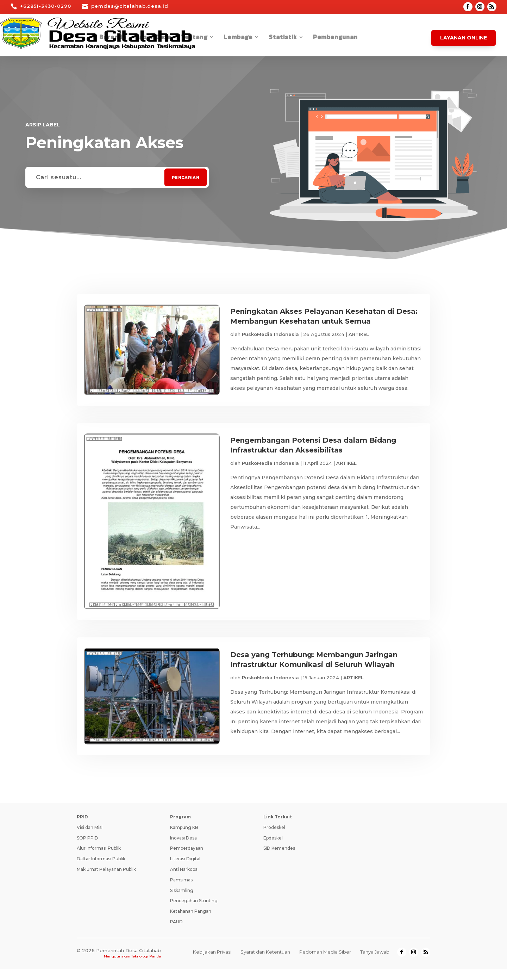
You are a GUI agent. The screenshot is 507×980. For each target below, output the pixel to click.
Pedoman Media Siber (325, 963)
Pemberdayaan (187, 859)
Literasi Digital (185, 870)
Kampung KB (184, 838)
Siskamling (182, 901)
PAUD (176, 933)
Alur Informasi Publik (99, 859)
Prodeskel (274, 838)
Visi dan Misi (90, 838)
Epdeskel (273, 849)
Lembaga (238, 38)
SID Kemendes (279, 859)
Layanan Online (464, 38)
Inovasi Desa (183, 849)
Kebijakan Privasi (212, 963)
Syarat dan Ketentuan (265, 963)
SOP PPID (87, 849)
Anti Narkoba (184, 880)
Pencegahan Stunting (194, 912)
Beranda (113, 38)
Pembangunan (335, 38)
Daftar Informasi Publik (101, 870)
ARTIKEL (359, 334)
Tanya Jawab (375, 963)
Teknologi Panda (146, 967)
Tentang (194, 38)
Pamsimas (181, 891)
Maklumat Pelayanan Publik (106, 880)
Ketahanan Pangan (191, 922)
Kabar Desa (153, 38)
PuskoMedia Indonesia (270, 334)
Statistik (283, 38)
